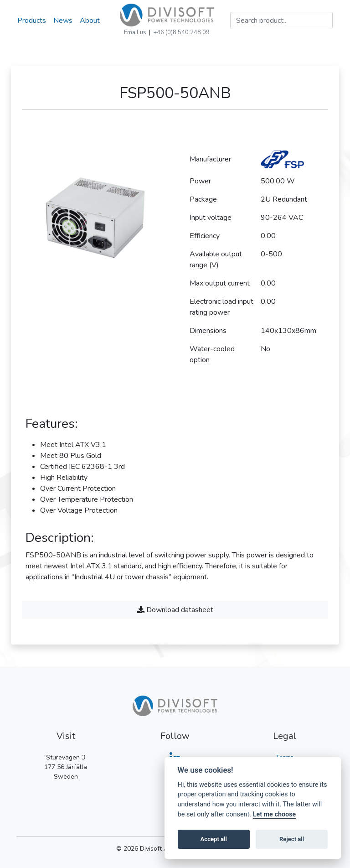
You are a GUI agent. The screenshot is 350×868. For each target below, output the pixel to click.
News (63, 21)
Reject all (292, 839)
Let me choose (275, 814)
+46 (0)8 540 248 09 (181, 32)
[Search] (281, 21)
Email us (135, 32)
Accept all (214, 839)
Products (32, 21)
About (90, 21)
